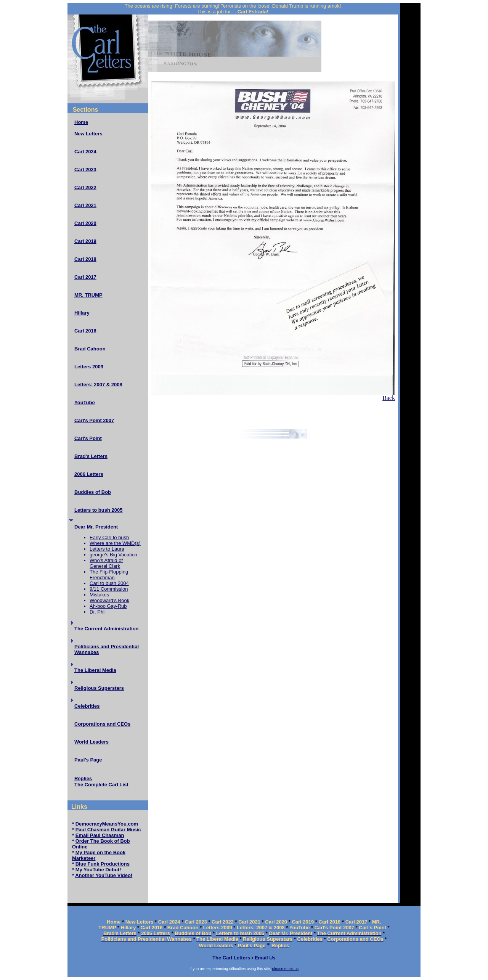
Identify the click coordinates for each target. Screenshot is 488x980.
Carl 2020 (85, 223)
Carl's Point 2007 (94, 420)
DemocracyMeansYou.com (107, 824)
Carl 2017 (85, 277)
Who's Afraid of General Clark (106, 563)
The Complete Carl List (101, 785)
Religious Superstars (99, 688)
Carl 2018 (85, 259)
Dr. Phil (98, 612)
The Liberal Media (95, 670)
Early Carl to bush (109, 537)
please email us (285, 969)
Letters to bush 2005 (98, 510)
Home (81, 122)
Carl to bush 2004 (109, 583)
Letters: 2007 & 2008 (98, 385)
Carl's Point (88, 438)
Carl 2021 (85, 205)
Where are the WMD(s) (115, 543)
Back (389, 398)
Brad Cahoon (90, 349)
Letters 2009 (89, 367)
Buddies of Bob (93, 492)
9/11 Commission (109, 589)
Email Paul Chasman (100, 835)
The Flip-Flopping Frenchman (109, 575)
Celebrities (87, 706)
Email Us (265, 958)
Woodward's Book (109, 600)
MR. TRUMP (88, 295)
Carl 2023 (85, 169)
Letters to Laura (107, 549)
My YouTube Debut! (98, 870)
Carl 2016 (85, 331)
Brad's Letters (91, 456)
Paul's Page (88, 760)
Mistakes (99, 595)
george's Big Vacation (113, 555)
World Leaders (91, 742)
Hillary (82, 313)
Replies (83, 778)
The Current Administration (107, 629)
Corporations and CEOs (102, 724)
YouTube (85, 402)
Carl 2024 (85, 152)
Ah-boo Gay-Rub (108, 606)
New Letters (88, 134)
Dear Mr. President (96, 527)
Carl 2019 (85, 241)
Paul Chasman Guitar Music (108, 830)
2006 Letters (89, 474)
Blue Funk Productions (103, 864)
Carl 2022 (85, 187)
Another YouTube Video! (104, 875)
